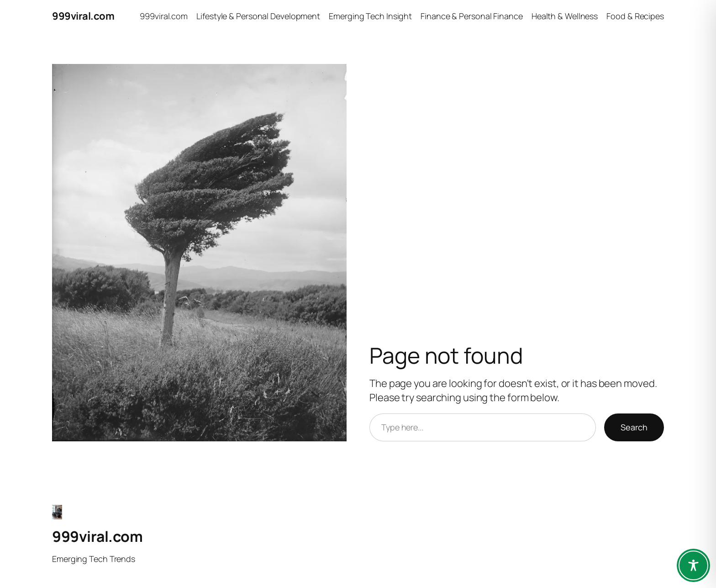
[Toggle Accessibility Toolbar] (693, 565)
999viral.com (83, 16)
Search (634, 427)
